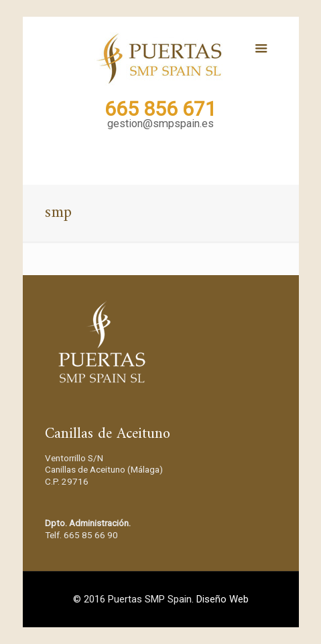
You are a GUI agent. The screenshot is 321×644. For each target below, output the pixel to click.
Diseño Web (222, 599)
